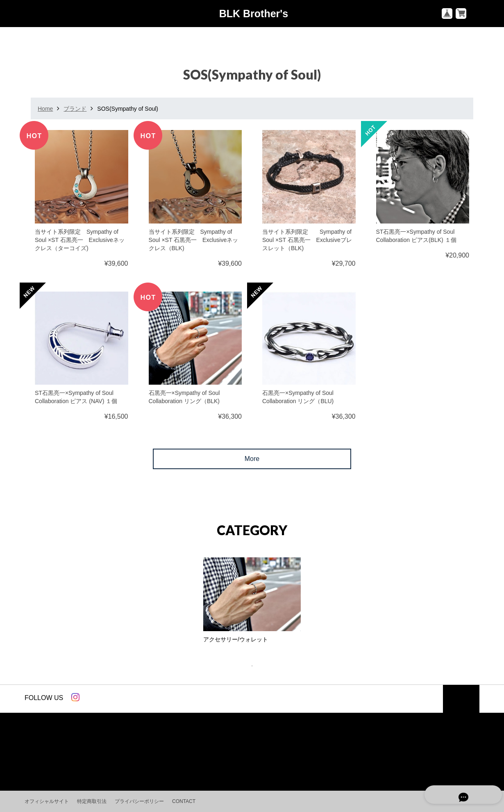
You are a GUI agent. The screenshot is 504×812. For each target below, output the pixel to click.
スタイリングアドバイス (209, 755)
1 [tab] (256, 666)
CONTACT (184, 801)
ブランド (75, 109)
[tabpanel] (252, 602)
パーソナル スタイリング (288, 755)
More (252, 459)
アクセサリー (148, 755)
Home (45, 109)
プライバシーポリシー (139, 801)
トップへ (461, 699)
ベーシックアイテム (55, 755)
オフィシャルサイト (47, 801)
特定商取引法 (92, 801)
